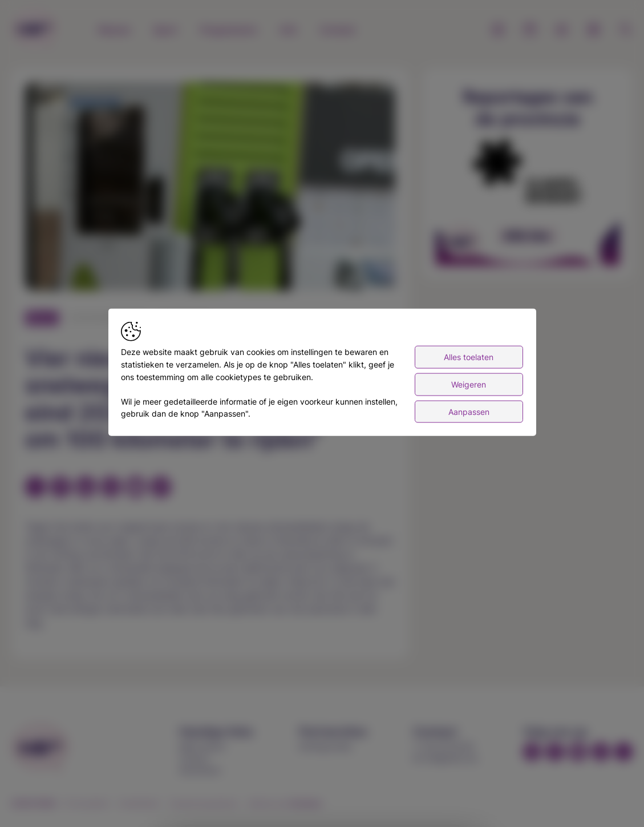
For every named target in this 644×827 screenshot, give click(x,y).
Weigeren (469, 384)
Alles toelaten (469, 357)
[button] (212, 189)
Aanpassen (469, 411)
